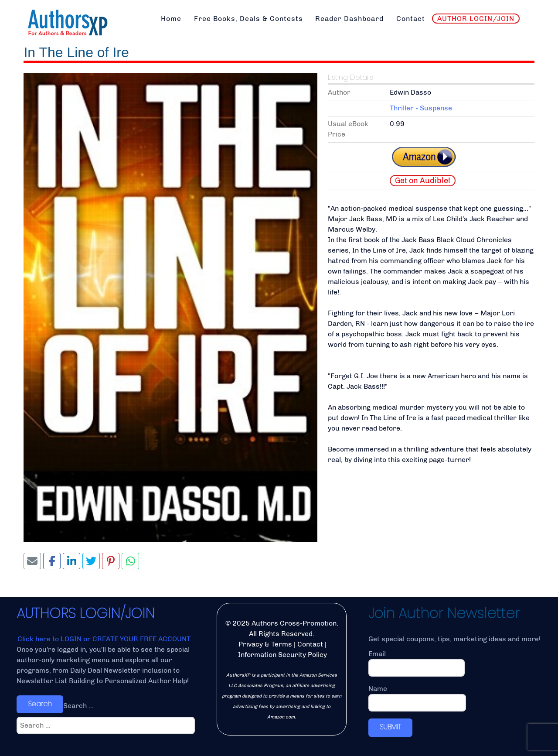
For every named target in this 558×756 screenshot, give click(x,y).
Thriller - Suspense (421, 108)
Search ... (78, 706)
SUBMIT (390, 727)
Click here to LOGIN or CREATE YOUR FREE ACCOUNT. (105, 639)
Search (40, 704)
